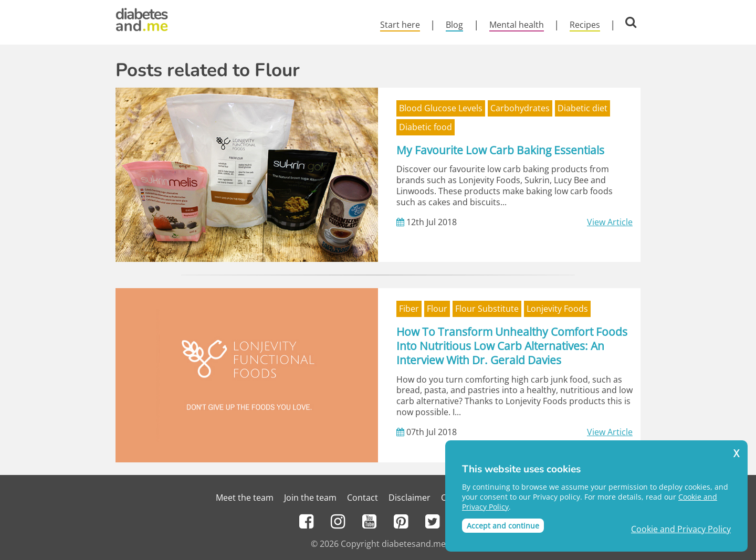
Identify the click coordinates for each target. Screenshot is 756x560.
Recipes (585, 25)
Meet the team (245, 498)
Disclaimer (409, 498)
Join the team (310, 498)
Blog (454, 25)
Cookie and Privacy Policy (681, 529)
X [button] (736, 454)
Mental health (517, 25)
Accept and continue (503, 526)
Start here (400, 25)
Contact (363, 498)
